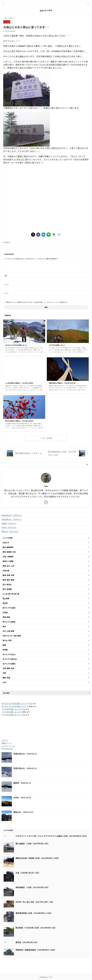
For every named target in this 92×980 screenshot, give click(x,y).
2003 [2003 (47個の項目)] (15, 725)
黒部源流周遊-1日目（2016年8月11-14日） (34, 913)
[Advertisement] (21, 183)
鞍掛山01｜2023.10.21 (10, 531)
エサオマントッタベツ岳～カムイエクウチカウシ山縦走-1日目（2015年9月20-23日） (52, 836)
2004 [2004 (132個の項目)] (25, 725)
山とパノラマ (46, 10)
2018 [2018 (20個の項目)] (65, 725)
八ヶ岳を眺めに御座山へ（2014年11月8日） (22, 383)
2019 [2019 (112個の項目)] (75, 725)
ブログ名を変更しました (58, 345)
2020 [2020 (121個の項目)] (85, 725)
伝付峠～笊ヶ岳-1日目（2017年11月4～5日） (35, 902)
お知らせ (8, 242)
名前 (6, 276)
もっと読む (47, 438)
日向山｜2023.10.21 (9, 527)
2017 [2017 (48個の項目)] (55, 725)
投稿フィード (7, 743)
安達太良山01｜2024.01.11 (12, 519)
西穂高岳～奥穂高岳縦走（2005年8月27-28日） (36, 950)
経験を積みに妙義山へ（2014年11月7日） (65, 383)
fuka (30, 704)
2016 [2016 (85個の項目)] (45, 725)
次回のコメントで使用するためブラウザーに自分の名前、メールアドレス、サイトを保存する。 (37, 302)
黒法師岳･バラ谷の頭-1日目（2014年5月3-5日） (36, 928)
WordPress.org (7, 749)
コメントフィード (8, 746)
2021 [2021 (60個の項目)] (6, 730)
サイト (6, 293)
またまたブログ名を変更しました (18, 345)
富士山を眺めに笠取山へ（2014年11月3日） (22, 421)
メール (6, 284)
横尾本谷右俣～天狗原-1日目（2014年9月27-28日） (38, 858)
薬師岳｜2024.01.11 (9, 523)
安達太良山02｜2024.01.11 (12, 515)
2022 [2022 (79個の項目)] (16, 730)
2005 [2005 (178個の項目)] (35, 725)
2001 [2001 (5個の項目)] (6, 725)
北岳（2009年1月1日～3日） (28, 873)
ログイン (5, 740)
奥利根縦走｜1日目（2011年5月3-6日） (33, 887)
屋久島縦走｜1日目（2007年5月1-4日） (33, 843)
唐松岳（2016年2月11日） (27, 942)
